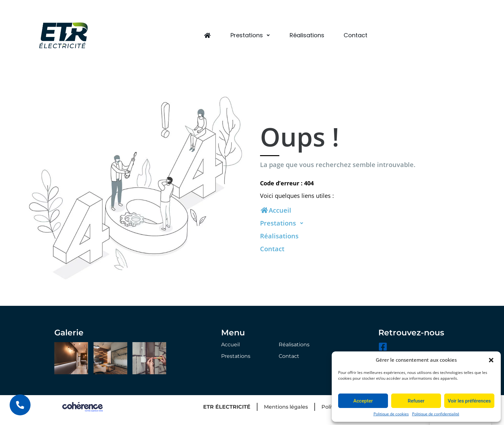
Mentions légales (286, 407)
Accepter (363, 401)
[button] (491, 360)
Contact (355, 35)
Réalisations (307, 35)
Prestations (250, 35)
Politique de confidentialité (436, 414)
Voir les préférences (469, 401)
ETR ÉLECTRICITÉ (227, 407)
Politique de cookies (391, 414)
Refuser (416, 401)
